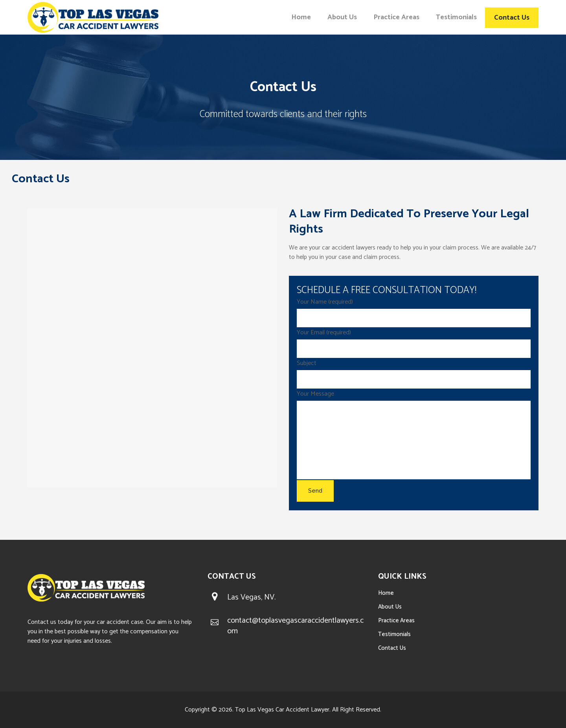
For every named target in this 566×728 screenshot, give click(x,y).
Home (386, 593)
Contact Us (392, 648)
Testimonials (394, 634)
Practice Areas (396, 621)
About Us (390, 607)
